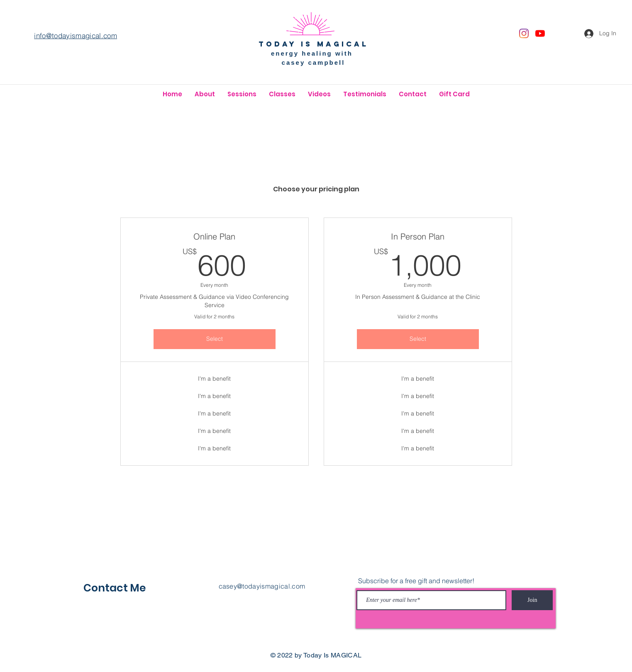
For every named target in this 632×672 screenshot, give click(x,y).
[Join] (532, 600)
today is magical (314, 44)
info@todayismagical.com (76, 35)
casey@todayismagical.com (262, 586)
